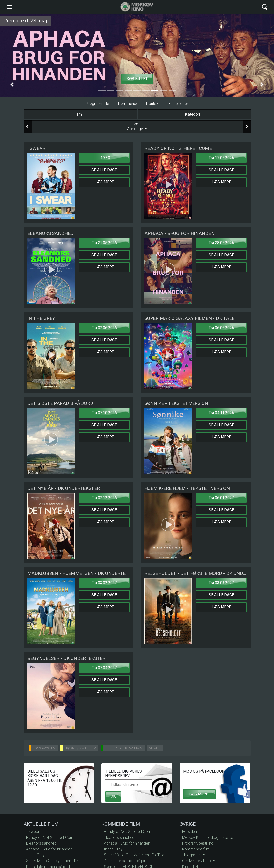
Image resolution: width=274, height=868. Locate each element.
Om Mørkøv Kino (197, 861)
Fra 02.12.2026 (104, 498)
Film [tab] (78, 114)
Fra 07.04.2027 (104, 668)
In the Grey (35, 855)
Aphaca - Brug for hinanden (49, 849)
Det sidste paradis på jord (126, 861)
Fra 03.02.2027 (104, 583)
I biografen (192, 855)
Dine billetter (178, 104)
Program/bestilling (198, 843)
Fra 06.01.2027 (221, 498)
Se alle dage (104, 170)
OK (113, 796)
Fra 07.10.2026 (104, 413)
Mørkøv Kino (132, 7)
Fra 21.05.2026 (104, 243)
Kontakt (153, 104)
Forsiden (189, 832)
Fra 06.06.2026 (221, 328)
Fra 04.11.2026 (221, 413)
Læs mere (104, 182)
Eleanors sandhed (41, 843)
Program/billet (98, 104)
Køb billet (137, 79)
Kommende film (196, 849)
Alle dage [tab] (137, 127)
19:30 (105, 158)
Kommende (128, 104)
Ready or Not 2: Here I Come (51, 837)
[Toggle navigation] (9, 7)
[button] (12, 85)
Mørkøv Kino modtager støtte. (208, 837)
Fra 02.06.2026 (104, 328)
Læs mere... (199, 794)
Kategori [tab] (193, 114)
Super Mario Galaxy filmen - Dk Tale (56, 861)
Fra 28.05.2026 (221, 243)
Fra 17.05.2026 (221, 158)
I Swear (33, 832)
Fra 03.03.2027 (221, 583)
